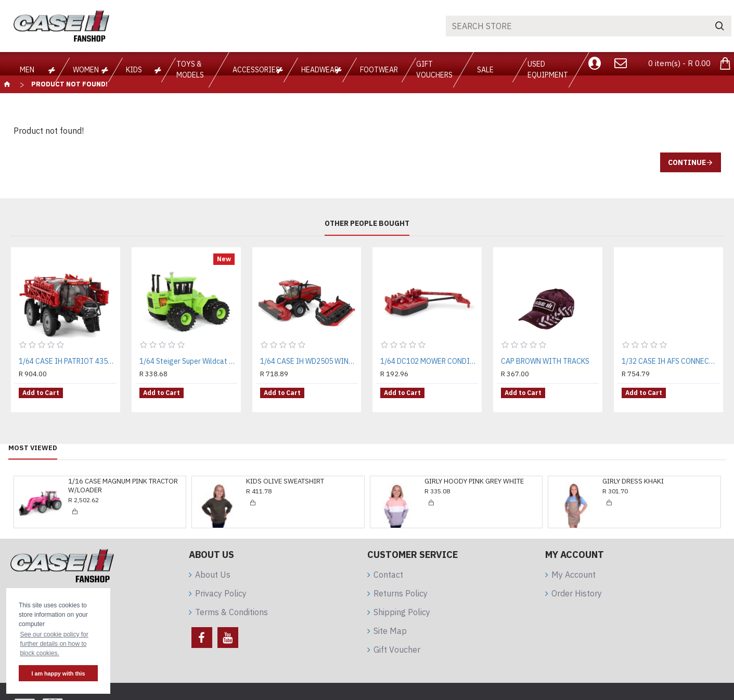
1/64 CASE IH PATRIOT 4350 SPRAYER (68, 361)
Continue (687, 162)
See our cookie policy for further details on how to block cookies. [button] (54, 644)
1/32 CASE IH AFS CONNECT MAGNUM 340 (671, 361)
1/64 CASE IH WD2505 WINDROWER (309, 361)
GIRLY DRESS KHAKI (633, 474)
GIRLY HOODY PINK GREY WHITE (474, 474)
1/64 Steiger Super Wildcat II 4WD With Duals (188, 361)
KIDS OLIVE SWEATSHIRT (285, 474)
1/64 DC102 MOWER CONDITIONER (429, 361)
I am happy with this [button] (58, 673)
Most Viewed (33, 440)
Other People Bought (367, 224)
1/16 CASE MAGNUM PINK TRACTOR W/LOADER (123, 478)
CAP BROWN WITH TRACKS (545, 361)
